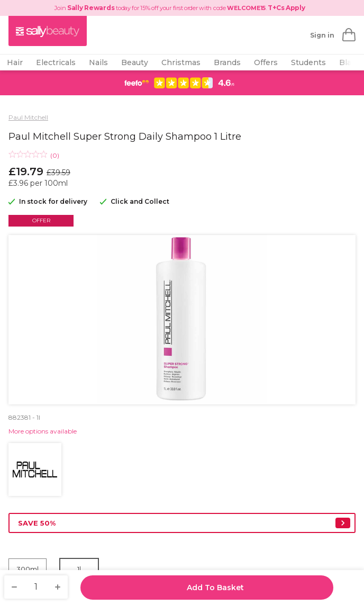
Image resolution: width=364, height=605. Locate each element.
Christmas (181, 62)
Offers (266, 62)
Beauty (135, 62)
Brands (227, 62)
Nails (98, 62)
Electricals (56, 62)
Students (308, 62)
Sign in (322, 35)
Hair (15, 62)
